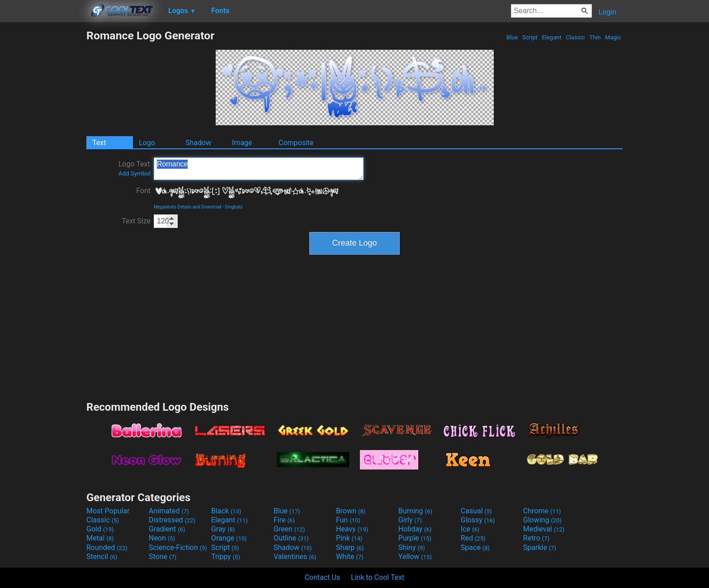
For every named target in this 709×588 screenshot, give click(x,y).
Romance (259, 169)
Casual (476, 511)
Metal (100, 538)
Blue (512, 37)
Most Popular (108, 511)
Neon (162, 538)
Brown (351, 511)
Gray (223, 529)
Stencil (102, 557)
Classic (575, 37)
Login (607, 12)
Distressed (172, 520)
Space (475, 548)
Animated (169, 511)
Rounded (107, 548)
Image (242, 143)
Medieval (544, 529)
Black (226, 511)
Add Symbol (135, 173)
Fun (348, 520)
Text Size (136, 221)
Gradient (167, 529)
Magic (613, 37)
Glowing (542, 520)
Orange (229, 538)
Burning (415, 511)
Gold (100, 529)
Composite (296, 143)
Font (143, 191)
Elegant (552, 37)
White (350, 557)
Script (530, 37)
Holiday (415, 529)
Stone (163, 557)
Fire (284, 520)
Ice (470, 529)
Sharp (350, 548)
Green (289, 529)
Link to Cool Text (378, 577)
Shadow (198, 143)
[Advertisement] (43, 165)
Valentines (295, 557)
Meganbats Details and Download (187, 207)
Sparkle (540, 548)
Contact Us (323, 577)
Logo (147, 143)
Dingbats (234, 207)
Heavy (352, 529)
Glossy (478, 520)
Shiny (412, 548)
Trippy (226, 557)
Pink (349, 538)
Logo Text (135, 168)
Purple (415, 538)
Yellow (415, 557)
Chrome (542, 511)
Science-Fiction (178, 548)
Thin (595, 37)
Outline (291, 538)
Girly (410, 520)
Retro (536, 538)
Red (473, 538)
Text (99, 143)
